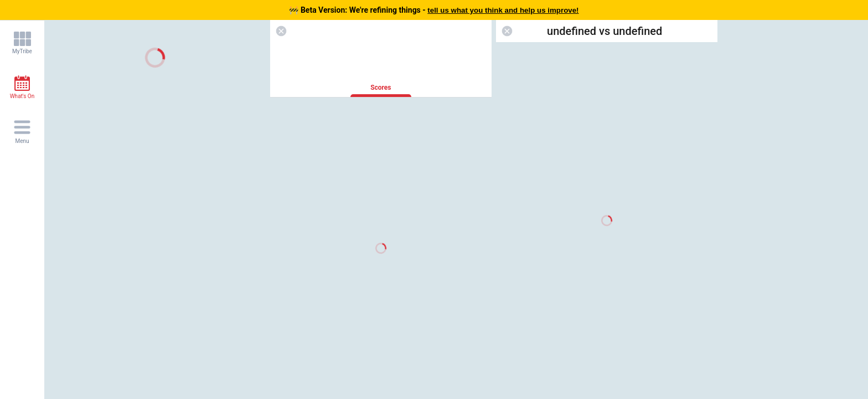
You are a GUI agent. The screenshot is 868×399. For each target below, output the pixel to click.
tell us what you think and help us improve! (503, 10)
